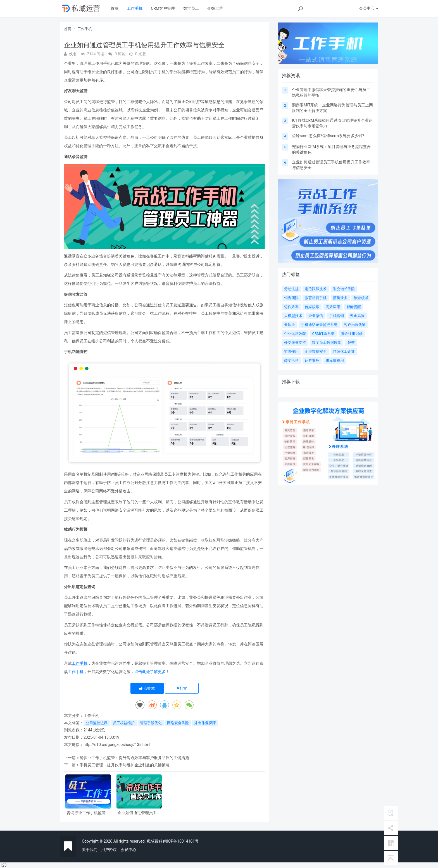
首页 (115, 8)
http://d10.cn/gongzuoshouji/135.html (117, 745)
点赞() (147, 688)
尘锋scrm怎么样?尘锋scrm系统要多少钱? (328, 136)
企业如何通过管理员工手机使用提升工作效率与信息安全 (139, 813)
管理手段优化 (151, 723)
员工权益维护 (124, 723)
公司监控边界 (97, 723)
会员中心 (128, 850)
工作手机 (135, 8)
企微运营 (215, 8)
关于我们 (90, 850)
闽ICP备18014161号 (181, 841)
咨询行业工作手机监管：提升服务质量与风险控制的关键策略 (88, 813)
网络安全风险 (178, 723)
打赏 (182, 688)
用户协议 (109, 850)
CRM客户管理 (163, 8)
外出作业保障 (205, 723)
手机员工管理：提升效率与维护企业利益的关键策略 (125, 765)
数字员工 (191, 8)
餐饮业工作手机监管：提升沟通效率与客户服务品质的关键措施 (134, 758)
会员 (369, 8)
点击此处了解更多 (150, 672)
